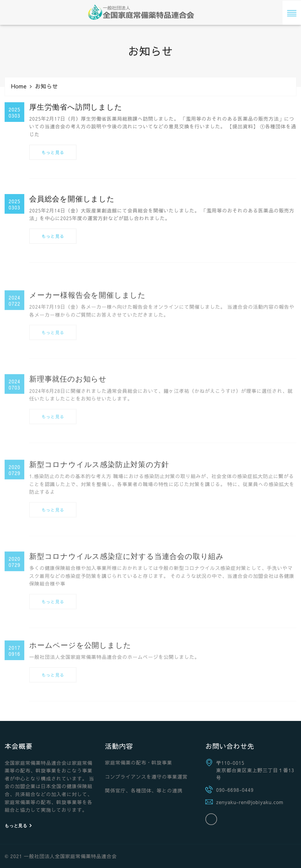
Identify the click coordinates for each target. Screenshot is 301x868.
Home (19, 86)
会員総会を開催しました (72, 201)
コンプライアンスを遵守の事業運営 (146, 777)
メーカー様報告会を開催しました (87, 341)
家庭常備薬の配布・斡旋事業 (138, 762)
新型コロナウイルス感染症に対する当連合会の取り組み (127, 607)
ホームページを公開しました (80, 685)
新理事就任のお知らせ (68, 425)
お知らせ (47, 86)
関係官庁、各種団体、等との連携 (144, 790)
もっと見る (53, 154)
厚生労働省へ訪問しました (76, 109)
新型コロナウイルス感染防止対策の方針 (99, 515)
